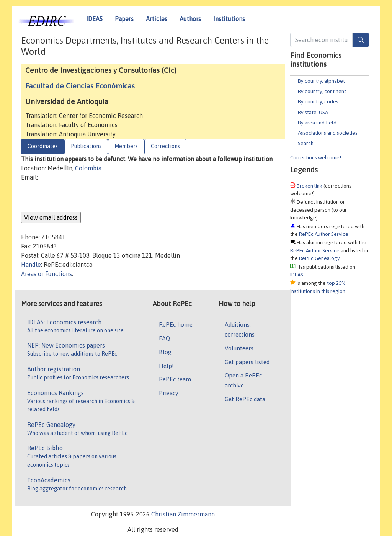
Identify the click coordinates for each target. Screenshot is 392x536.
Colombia (88, 168)
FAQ (164, 338)
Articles (157, 19)
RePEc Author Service (324, 234)
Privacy (168, 393)
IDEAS (94, 19)
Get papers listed (247, 362)
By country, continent (322, 91)
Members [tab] (126, 146)
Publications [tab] (86, 146)
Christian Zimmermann (183, 514)
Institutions (229, 19)
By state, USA (313, 112)
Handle (31, 265)
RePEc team (175, 379)
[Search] (361, 40)
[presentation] (79, 197)
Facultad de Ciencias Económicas (80, 86)
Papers (124, 19)
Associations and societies (328, 133)
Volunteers (239, 348)
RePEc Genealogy (319, 258)
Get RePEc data (245, 399)
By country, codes (318, 101)
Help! (166, 366)
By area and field (317, 123)
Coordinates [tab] (43, 146)
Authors (190, 19)
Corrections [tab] (165, 146)
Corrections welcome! (316, 157)
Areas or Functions (47, 274)
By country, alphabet (321, 81)
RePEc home (176, 324)
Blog (165, 352)
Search (306, 143)
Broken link (310, 186)
